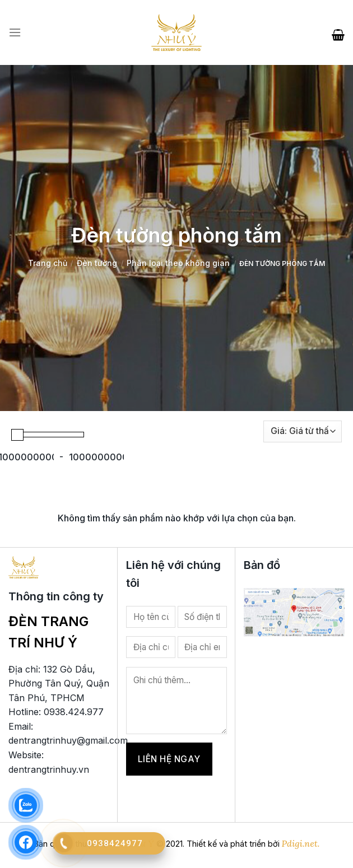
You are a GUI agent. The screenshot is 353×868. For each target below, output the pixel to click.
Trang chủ (48, 263)
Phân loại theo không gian (178, 263)
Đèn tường (97, 263)
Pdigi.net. (301, 843)
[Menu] (15, 32)
